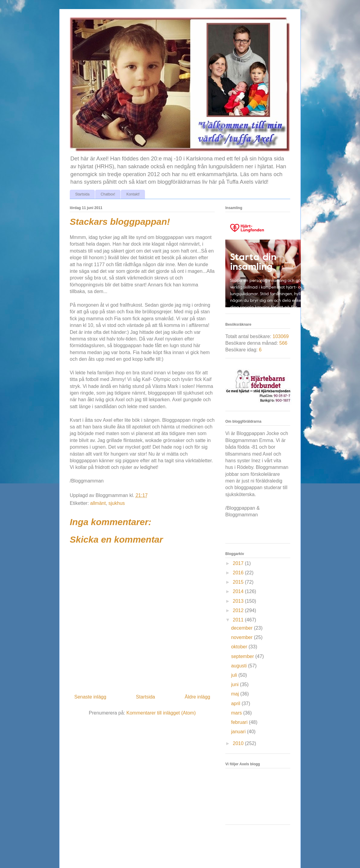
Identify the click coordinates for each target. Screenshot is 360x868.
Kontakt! (133, 194)
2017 (239, 563)
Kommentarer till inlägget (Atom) (161, 713)
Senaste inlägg (90, 697)
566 (283, 343)
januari (239, 732)
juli (235, 675)
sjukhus (117, 503)
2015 (239, 582)
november (243, 637)
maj (236, 694)
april (236, 703)
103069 (281, 336)
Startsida (82, 194)
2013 (239, 601)
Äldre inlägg (198, 697)
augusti (239, 666)
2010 (239, 743)
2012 (239, 610)
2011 (239, 620)
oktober (240, 647)
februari (240, 722)
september (243, 656)
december (243, 628)
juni (235, 684)
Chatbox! (108, 194)
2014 (239, 591)
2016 (239, 573)
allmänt (98, 503)
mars (237, 713)
